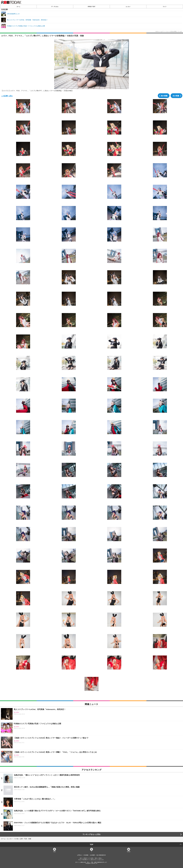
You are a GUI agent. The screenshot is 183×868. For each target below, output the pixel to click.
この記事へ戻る (7, 96)
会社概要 (92, 855)
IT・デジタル (55, 7)
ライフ (165, 7)
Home (55, 852)
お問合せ (79, 855)
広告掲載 (86, 855)
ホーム (18, 7)
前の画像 (164, 96)
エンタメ (128, 7)
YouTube (129, 852)
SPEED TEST (91, 7)
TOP (92, 845)
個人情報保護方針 (101, 855)
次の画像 (176, 96)
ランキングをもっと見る (91, 834)
